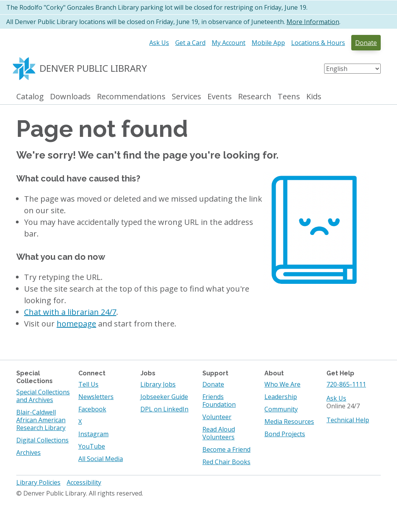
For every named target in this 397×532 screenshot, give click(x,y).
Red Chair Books (226, 462)
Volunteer (217, 417)
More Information (313, 22)
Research (255, 97)
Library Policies (38, 482)
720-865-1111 (346, 384)
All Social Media (101, 459)
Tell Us (88, 384)
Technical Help (348, 420)
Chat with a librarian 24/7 (70, 312)
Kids (314, 97)
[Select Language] (352, 69)
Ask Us (159, 43)
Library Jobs (158, 384)
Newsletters (96, 397)
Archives (28, 453)
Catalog (30, 97)
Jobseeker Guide (164, 397)
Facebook (92, 409)
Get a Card (190, 43)
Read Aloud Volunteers (219, 433)
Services (186, 97)
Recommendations (131, 97)
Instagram (93, 434)
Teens (289, 97)
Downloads (70, 97)
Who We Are (282, 384)
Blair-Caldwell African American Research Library (41, 420)
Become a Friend (226, 449)
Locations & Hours (318, 43)
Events (220, 97)
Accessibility (84, 482)
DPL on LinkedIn (164, 409)
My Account (229, 43)
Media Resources (289, 421)
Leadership (281, 397)
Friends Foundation (219, 401)
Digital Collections (42, 440)
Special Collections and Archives (43, 396)
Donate (366, 43)
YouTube (92, 446)
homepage (76, 324)
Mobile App (268, 43)
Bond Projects (285, 434)
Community (281, 409)
